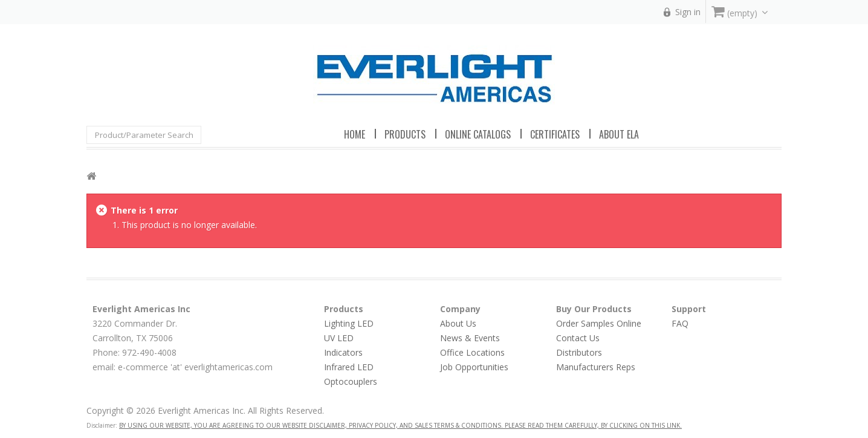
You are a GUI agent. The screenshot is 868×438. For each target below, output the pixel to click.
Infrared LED (349, 367)
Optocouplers (351, 381)
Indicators (343, 352)
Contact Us (578, 338)
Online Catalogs (478, 134)
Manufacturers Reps (596, 367)
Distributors (579, 352)
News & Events (470, 338)
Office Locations (472, 352)
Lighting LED (349, 323)
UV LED (339, 338)
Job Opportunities (474, 367)
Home (355, 134)
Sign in (688, 12)
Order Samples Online (599, 323)
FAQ (680, 323)
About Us (458, 323)
